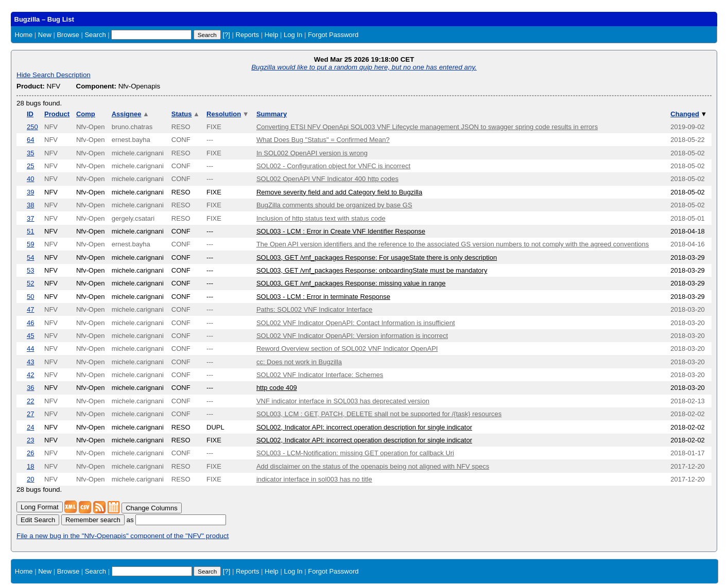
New (45, 35)
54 (30, 257)
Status (186, 114)
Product (57, 114)
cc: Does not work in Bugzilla (299, 362)
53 (30, 270)
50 (30, 297)
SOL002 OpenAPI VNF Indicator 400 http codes (327, 179)
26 (30, 453)
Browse (68, 35)
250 (32, 127)
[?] (226, 35)
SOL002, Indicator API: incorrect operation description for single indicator (364, 427)
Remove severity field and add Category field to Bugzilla (339, 192)
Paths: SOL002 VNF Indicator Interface (314, 309)
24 (30, 427)
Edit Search (38, 520)
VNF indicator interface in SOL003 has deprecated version (343, 401)
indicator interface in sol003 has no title (314, 479)
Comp (86, 114)
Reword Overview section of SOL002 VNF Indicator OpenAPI (347, 349)
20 (30, 479)
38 (30, 205)
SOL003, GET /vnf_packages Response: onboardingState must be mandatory (372, 270)
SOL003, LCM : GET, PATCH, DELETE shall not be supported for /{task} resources (379, 414)
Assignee (131, 114)
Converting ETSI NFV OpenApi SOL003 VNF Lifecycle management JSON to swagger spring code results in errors (427, 127)
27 (30, 414)
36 (30, 388)
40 (30, 179)
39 (30, 192)
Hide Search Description (54, 75)
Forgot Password (333, 35)
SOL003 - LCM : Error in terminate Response (323, 297)
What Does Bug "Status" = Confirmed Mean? (323, 140)
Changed (689, 114)
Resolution (228, 114)
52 (30, 283)
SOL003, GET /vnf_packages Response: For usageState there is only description (377, 257)
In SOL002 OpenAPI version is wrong (312, 153)
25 (30, 166)
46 (30, 323)
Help (272, 35)
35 (30, 153)
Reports (248, 35)
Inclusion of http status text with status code (321, 218)
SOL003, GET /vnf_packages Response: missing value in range (351, 283)
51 (30, 231)
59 (30, 244)
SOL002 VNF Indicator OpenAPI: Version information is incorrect (352, 336)
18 (30, 466)
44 (30, 349)
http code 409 (277, 388)
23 (30, 440)
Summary (272, 114)
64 (30, 140)
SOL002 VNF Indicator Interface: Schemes (320, 375)
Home (24, 35)
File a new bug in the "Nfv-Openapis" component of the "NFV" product (123, 536)
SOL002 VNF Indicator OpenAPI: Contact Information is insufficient (356, 323)
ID (30, 114)
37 (30, 218)
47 (30, 309)
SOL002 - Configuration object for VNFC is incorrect (333, 166)
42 (30, 375)
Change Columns (151, 508)
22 (30, 401)
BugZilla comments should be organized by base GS (334, 205)
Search (95, 35)
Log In (293, 35)
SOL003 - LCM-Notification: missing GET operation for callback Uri (355, 453)
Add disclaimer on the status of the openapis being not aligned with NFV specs (373, 466)
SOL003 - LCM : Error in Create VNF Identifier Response (341, 231)
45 (30, 336)
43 (30, 362)
